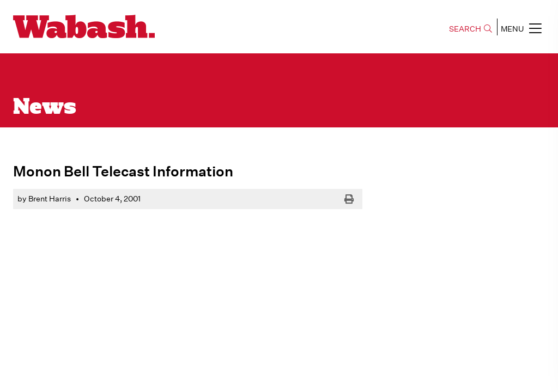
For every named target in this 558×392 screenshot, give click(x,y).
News (45, 108)
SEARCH (471, 29)
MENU (521, 28)
